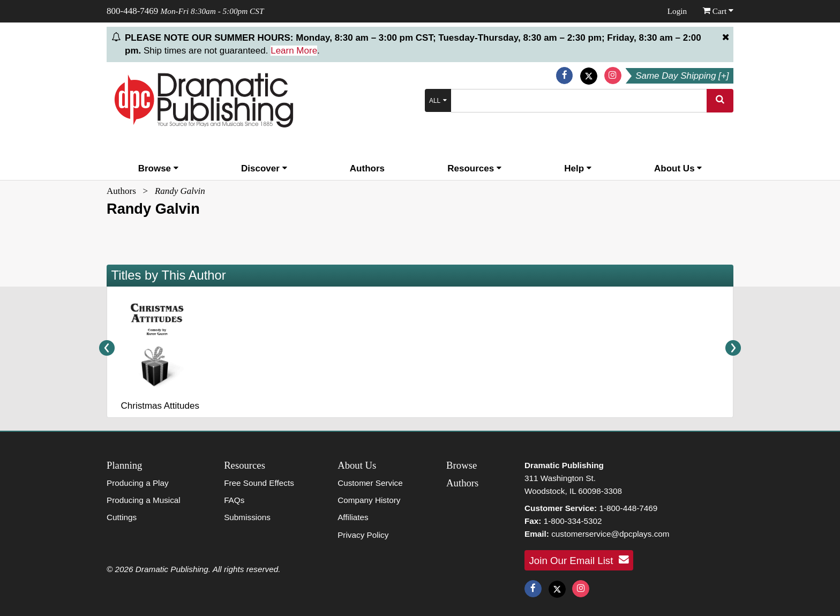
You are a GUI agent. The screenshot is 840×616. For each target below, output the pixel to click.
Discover (264, 168)
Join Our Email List (579, 560)
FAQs (234, 500)
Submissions (247, 517)
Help (578, 168)
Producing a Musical (144, 500)
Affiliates (353, 517)
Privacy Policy (363, 535)
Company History (369, 500)
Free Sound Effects (259, 483)
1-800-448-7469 (628, 508)
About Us (678, 168)
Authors (367, 168)
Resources (474, 168)
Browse (158, 168)
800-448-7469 (132, 11)
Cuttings (122, 517)
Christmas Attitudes (160, 406)
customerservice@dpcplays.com (610, 534)
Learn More (294, 51)
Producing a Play (138, 483)
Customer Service (370, 483)
